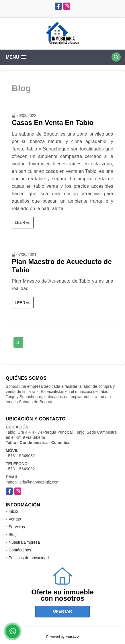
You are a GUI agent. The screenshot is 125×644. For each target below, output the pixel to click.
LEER (23, 222)
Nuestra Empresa (24, 542)
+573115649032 (20, 456)
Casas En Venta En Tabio (53, 123)
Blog (13, 535)
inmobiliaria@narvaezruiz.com (33, 482)
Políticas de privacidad (29, 558)
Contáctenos (20, 550)
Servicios (17, 527)
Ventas (15, 519)
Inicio (13, 511)
